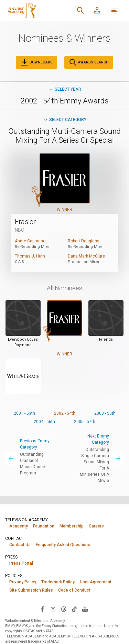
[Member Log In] (97, 10)
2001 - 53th (24, 413)
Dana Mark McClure (86, 256)
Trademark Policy (58, 582)
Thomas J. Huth (30, 256)
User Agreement (96, 582)
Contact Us (20, 545)
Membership (72, 526)
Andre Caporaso (30, 241)
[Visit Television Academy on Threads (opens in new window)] (64, 609)
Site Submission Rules (31, 590)
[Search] (80, 10)
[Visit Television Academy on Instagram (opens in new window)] (53, 609)
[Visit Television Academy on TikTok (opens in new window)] (74, 609)
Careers (96, 526)
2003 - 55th (105, 413)
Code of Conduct (74, 590)
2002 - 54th (65, 413)
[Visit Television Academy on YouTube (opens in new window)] (85, 609)
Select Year (65, 89)
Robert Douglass (84, 241)
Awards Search (89, 62)
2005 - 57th (85, 422)
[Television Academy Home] (39, 10)
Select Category (64, 120)
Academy (19, 526)
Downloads (36, 62)
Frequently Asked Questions (63, 545)
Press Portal (21, 563)
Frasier (25, 222)
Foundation (44, 526)
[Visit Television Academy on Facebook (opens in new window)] (42, 609)
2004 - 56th (44, 422)
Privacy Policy (23, 582)
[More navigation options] (115, 10)
